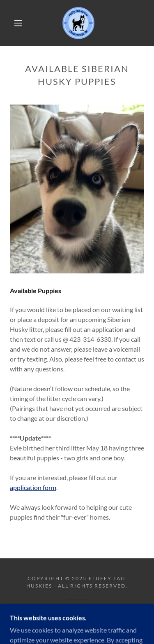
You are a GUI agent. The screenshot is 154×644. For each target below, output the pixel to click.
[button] (18, 23)
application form (33, 487)
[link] (78, 23)
